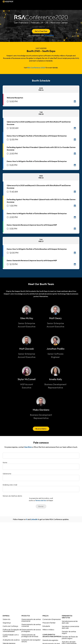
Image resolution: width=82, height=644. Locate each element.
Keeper (8, 2)
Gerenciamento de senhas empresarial (31, 620)
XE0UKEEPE (49, 35)
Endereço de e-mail (10, 485)
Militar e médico (48, 630)
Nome (5, 462)
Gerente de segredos (50, 640)
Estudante (46, 626)
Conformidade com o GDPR (11, 636)
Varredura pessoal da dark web (70, 622)
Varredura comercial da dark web (70, 627)
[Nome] (41, 456)
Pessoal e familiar (49, 623)
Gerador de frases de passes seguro (70, 637)
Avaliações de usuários (11, 640)
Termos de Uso (41, 500)
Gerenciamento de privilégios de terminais (30, 636)
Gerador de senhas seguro (69, 632)
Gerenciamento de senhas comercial (31, 625)
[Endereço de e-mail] (41, 478)
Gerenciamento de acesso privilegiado (31, 630)
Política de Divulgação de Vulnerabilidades (12, 630)
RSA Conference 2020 (36, 68)
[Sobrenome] (41, 467)
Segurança (7, 623)
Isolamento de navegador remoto (31, 641)
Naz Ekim (28, 447)
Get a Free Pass (41, 31)
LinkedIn (34, 519)
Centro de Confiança (10, 626)
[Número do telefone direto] (41, 489)
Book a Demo (41, 429)
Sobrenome (7, 474)
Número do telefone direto (12, 496)
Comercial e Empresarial (52, 619)
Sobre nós (6, 619)
